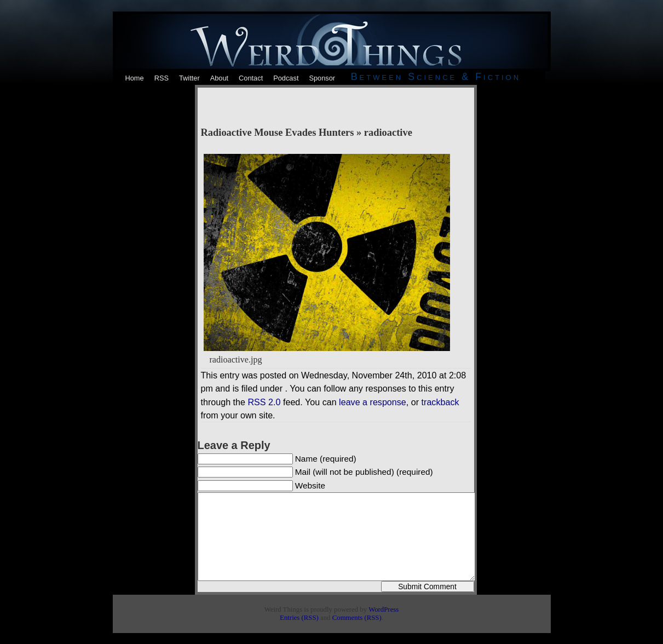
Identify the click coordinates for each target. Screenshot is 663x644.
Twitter (189, 78)
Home (135, 78)
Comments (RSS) (357, 618)
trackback (440, 402)
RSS (162, 78)
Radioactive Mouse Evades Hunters (278, 133)
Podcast (286, 78)
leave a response (373, 402)
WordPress (384, 610)
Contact (251, 78)
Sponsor (322, 78)
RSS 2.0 (264, 402)
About (219, 78)
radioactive (388, 133)
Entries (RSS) (299, 618)
